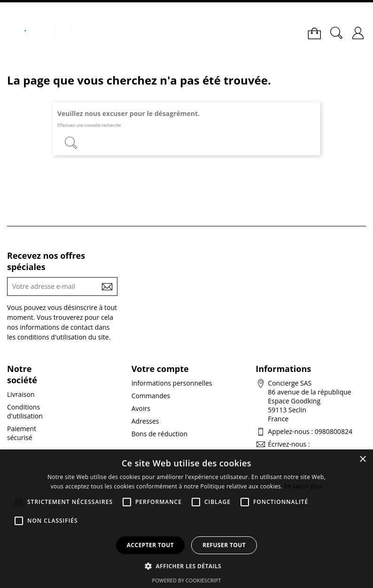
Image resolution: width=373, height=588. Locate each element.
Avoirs (141, 408)
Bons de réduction (159, 434)
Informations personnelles (172, 383)
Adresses (145, 421)
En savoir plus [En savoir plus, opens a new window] (303, 486)
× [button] (362, 460)
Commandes (151, 396)
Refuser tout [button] (224, 545)
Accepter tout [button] (150, 545)
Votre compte (160, 369)
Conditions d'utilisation (25, 411)
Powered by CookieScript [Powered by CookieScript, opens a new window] (187, 580)
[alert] (186, 519)
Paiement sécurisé (22, 433)
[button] (186, 566)
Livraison (21, 394)
